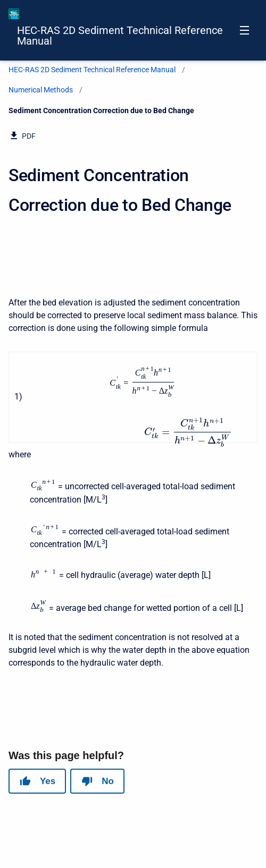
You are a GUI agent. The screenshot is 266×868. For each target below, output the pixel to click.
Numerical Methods (41, 90)
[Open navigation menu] (244, 30)
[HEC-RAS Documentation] (14, 14)
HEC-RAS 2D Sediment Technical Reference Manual (120, 36)
